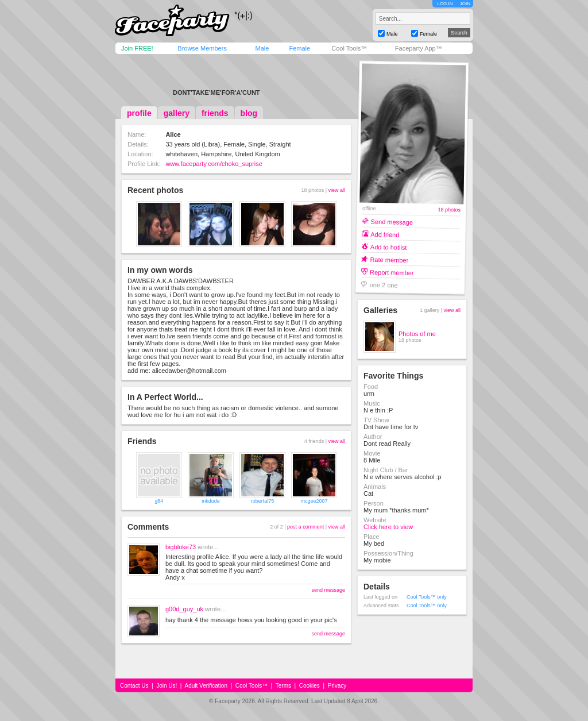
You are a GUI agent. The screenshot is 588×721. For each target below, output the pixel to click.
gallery (177, 113)
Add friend (385, 234)
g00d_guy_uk (184, 609)
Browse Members (202, 48)
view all (336, 190)
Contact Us (134, 686)
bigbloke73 (181, 547)
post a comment (305, 527)
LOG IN (445, 4)
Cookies (310, 686)
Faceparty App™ (419, 48)
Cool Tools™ (349, 48)
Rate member (389, 259)
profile (139, 113)
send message (328, 590)
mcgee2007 (314, 501)
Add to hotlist (389, 247)
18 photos (449, 210)
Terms (283, 686)
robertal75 (263, 501)
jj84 (159, 501)
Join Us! (167, 686)
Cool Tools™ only (427, 597)
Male (262, 48)
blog (249, 113)
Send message (392, 221)
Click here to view (388, 527)
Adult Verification (206, 686)
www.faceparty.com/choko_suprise (214, 164)
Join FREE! (137, 48)
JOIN (465, 4)
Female (299, 48)
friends (215, 113)
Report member (392, 272)
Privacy (337, 686)
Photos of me (417, 334)
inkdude (211, 501)
